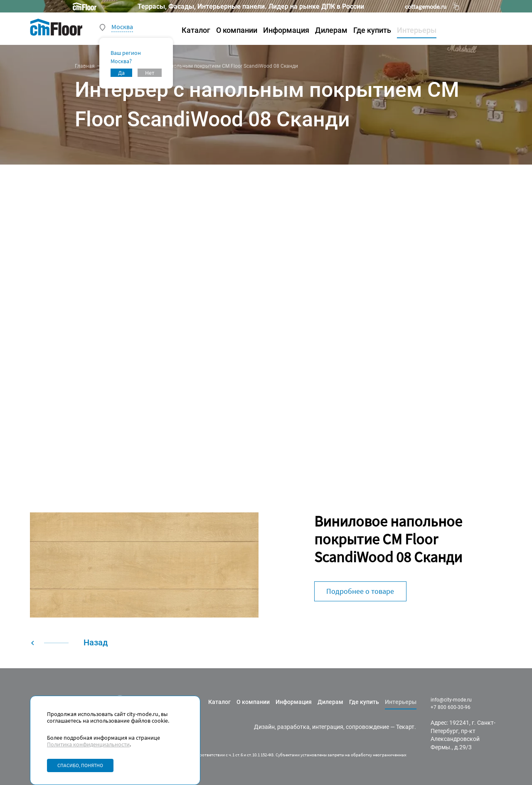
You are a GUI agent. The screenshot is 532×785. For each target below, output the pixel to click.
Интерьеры (417, 30)
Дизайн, (265, 727)
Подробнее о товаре (360, 591)
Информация (286, 30)
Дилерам (331, 30)
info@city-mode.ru (451, 700)
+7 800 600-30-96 (451, 707)
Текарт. (406, 727)
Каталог (196, 30)
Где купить (372, 30)
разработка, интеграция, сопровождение (333, 727)
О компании (237, 30)
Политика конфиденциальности (88, 744)
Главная (85, 66)
